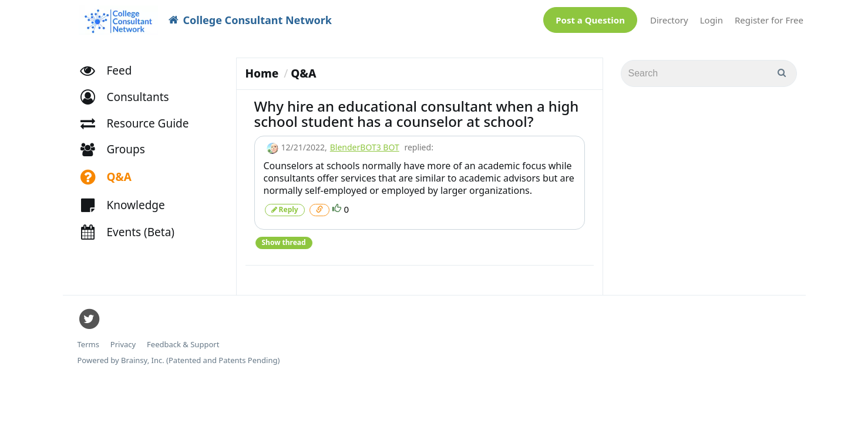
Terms (88, 339)
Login (711, 17)
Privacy (123, 339)
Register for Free (769, 17)
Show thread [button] (284, 236)
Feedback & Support (183, 339)
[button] (130, 91)
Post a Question (590, 17)
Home (262, 68)
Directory (669, 17)
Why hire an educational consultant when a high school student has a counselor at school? (417, 108)
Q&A (303, 68)
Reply (285, 204)
